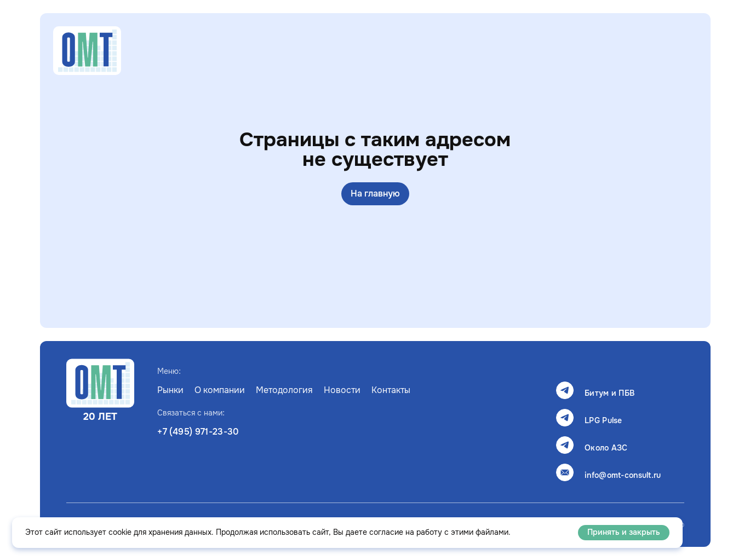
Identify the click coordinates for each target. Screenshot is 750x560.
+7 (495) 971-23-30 (198, 432)
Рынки (170, 390)
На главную (375, 194)
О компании (220, 390)
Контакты (391, 390)
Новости (342, 390)
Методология (284, 390)
